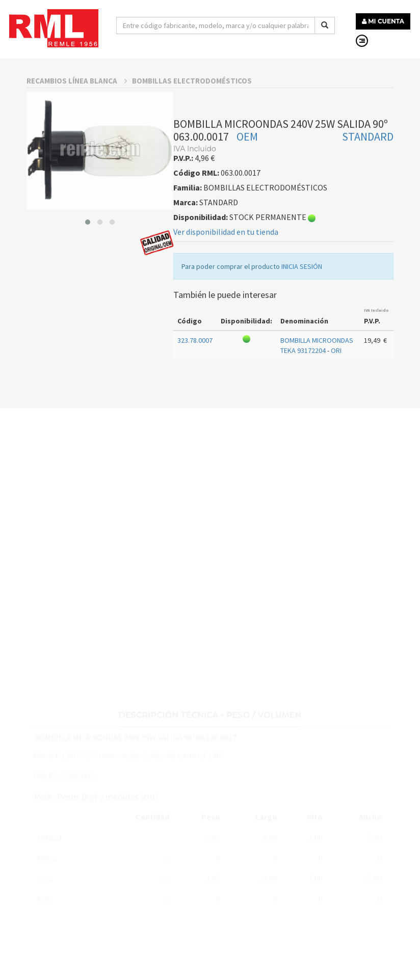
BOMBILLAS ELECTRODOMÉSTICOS (192, 111)
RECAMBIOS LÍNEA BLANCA (77, 111)
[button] (88, 252)
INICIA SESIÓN (302, 296)
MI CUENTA (383, 21)
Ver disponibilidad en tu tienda (226, 262)
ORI (336, 380)
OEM (247, 167)
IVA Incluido (376, 340)
